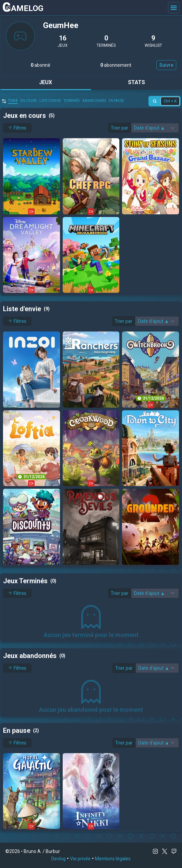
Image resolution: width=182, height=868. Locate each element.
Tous (13, 101)
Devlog (58, 859)
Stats (136, 82)
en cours (28, 101)
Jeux (45, 82)
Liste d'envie (50, 101)
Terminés (72, 101)
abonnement (116, 65)
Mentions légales (113, 859)
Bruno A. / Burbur (42, 851)
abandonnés (94, 101)
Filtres (17, 128)
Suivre (166, 65)
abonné (40, 65)
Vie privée (80, 859)
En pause (116, 101)
